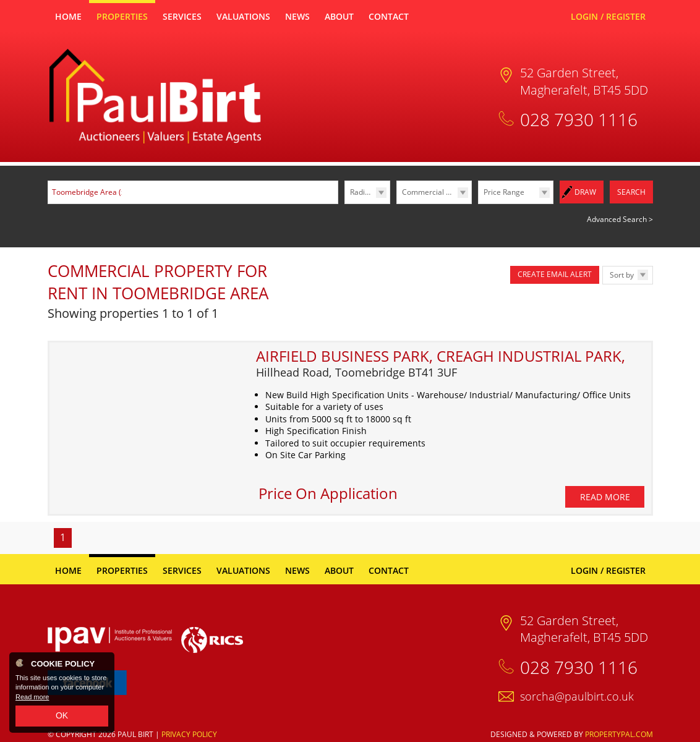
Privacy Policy (189, 718)
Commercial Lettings (437, 192)
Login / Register (608, 16)
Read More (605, 481)
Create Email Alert (555, 274)
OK (62, 715)
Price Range (504, 192)
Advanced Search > (620, 219)
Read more (32, 697)
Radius (361, 192)
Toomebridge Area (90, 192)
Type (397, 203)
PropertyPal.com (619, 718)
